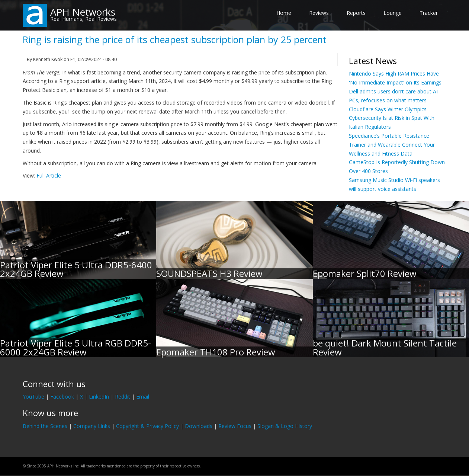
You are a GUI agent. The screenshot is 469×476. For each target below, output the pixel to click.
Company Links (92, 426)
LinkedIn (99, 397)
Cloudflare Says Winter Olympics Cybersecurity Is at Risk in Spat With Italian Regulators (392, 118)
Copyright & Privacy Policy (147, 426)
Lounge (393, 13)
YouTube (33, 397)
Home (284, 13)
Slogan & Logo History (285, 426)
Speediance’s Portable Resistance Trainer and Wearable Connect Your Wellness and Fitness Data (392, 145)
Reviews (319, 13)
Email (143, 397)
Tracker (429, 13)
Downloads (199, 426)
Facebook (62, 397)
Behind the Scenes (45, 426)
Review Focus (235, 426)
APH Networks (83, 12)
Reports (356, 13)
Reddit (123, 397)
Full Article (49, 175)
